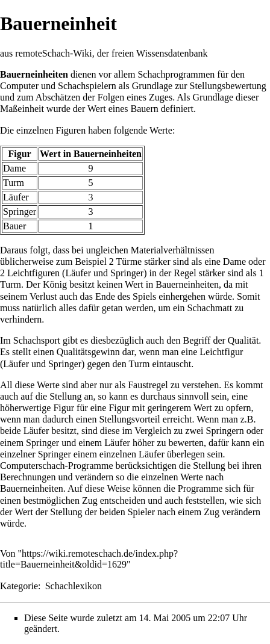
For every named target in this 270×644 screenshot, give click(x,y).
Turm (14, 183)
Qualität (243, 340)
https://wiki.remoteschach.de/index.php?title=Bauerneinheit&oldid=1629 (89, 559)
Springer (20, 212)
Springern (225, 431)
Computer (19, 86)
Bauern (145, 109)
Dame (14, 168)
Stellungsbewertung (228, 86)
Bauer (14, 226)
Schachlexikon (74, 586)
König (55, 284)
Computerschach (33, 466)
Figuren (71, 130)
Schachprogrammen (176, 74)
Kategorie (19, 586)
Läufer (16, 197)
